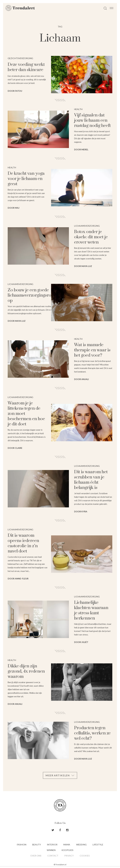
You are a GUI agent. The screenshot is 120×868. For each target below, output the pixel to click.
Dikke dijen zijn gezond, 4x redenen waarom (26, 671)
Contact (53, 856)
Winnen (51, 850)
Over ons (36, 856)
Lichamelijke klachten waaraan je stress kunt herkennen (91, 610)
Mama (67, 845)
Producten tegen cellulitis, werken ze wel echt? (92, 733)
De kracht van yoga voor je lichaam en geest (26, 179)
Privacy (69, 856)
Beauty (37, 845)
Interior (52, 845)
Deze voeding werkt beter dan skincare (26, 67)
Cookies (85, 856)
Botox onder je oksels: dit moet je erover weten (91, 237)
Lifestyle (98, 845)
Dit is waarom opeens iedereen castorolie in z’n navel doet (23, 543)
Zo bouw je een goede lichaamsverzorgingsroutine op (34, 295)
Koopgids (67, 850)
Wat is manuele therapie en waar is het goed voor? (92, 350)
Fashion (22, 845)
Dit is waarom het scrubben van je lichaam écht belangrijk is (91, 480)
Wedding (81, 845)
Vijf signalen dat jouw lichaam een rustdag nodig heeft (92, 120)
